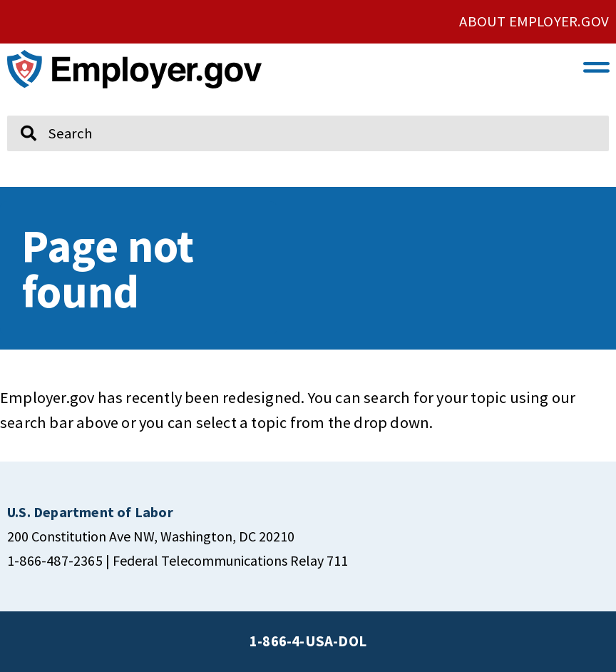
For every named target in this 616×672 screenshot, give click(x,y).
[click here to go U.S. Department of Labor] (90, 512)
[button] (597, 66)
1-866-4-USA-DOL (308, 641)
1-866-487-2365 (55, 560)
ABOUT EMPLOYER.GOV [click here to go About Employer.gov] (534, 21)
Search (18, 109)
